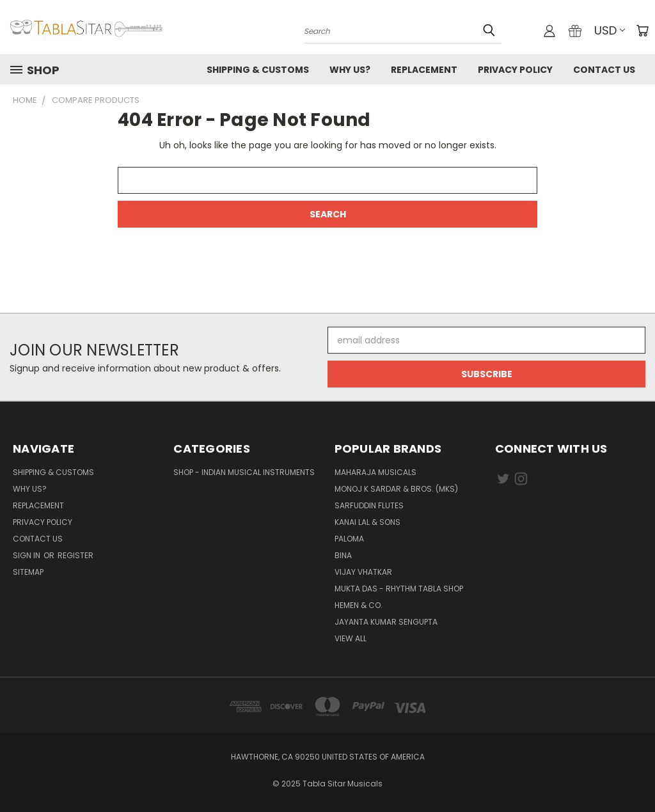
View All (351, 638)
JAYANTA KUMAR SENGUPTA (386, 622)
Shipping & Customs (258, 70)
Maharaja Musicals (375, 472)
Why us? (350, 70)
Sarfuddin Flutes (369, 505)
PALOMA (349, 539)
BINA (343, 555)
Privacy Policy (515, 70)
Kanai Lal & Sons (367, 522)
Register (75, 555)
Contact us (604, 70)
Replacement (424, 70)
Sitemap (28, 572)
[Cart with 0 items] (642, 31)
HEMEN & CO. (359, 605)
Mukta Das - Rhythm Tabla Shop (399, 589)
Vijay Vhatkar (363, 572)
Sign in (28, 555)
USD (610, 30)
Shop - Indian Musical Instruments (244, 472)
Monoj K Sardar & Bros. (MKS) (396, 489)
